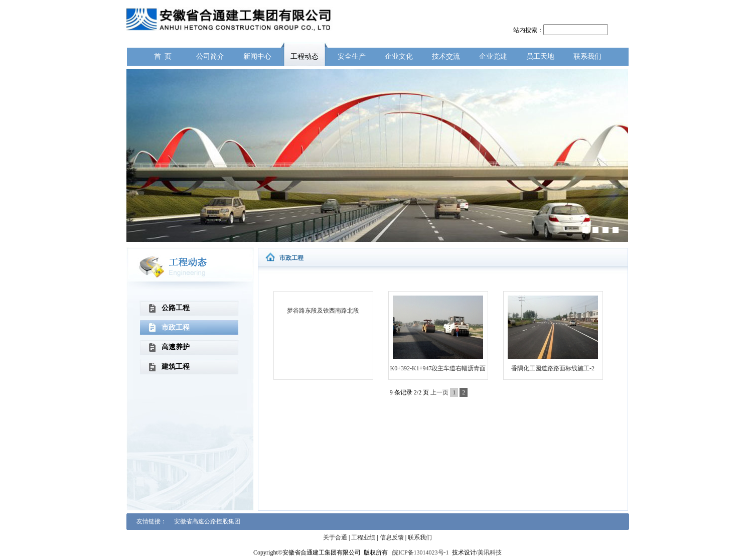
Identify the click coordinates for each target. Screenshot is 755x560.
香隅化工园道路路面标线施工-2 (553, 368)
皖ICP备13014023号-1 (421, 552)
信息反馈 (392, 537)
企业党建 (493, 56)
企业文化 (399, 56)
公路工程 (176, 308)
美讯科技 (490, 552)
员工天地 (540, 56)
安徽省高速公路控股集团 (207, 521)
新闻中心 (257, 56)
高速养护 (176, 347)
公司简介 (210, 56)
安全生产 (352, 56)
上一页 (439, 392)
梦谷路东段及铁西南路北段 (323, 311)
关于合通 (335, 537)
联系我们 (587, 56)
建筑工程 (176, 367)
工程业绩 (363, 537)
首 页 (163, 56)
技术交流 (446, 56)
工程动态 (305, 56)
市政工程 (176, 327)
